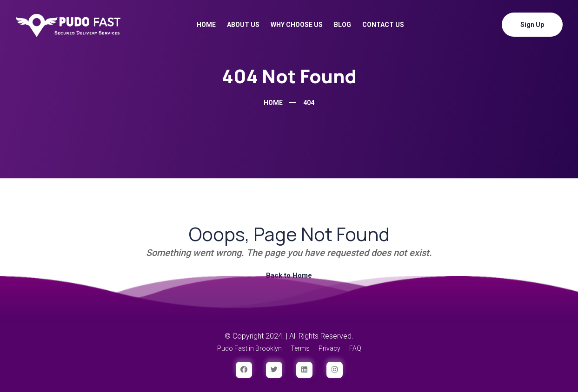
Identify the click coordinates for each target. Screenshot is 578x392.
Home (206, 25)
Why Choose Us (297, 25)
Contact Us (383, 25)
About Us (243, 25)
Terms (300, 348)
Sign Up (532, 25)
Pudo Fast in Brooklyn (249, 348)
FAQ (355, 348)
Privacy (329, 348)
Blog (342, 25)
